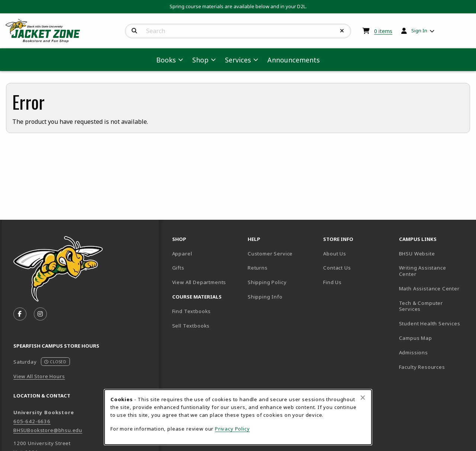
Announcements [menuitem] (294, 60)
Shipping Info (265, 297)
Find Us (358, 282)
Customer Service (270, 254)
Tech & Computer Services (434, 306)
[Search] (134, 31)
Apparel (182, 254)
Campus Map (434, 338)
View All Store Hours (39, 376)
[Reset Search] (342, 31)
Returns (258, 268)
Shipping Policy (267, 282)
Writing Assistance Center (434, 271)
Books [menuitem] (166, 60)
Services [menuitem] (238, 60)
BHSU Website (434, 253)
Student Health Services (434, 323)
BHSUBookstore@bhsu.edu (48, 430)
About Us (335, 254)
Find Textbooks (192, 311)
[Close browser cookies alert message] (363, 397)
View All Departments (199, 282)
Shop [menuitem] (200, 60)
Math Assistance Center (434, 288)
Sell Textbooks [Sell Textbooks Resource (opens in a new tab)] (191, 326)
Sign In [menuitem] (419, 30)
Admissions (434, 352)
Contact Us (337, 268)
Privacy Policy (232, 429)
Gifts (178, 268)
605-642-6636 (32, 421)
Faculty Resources (434, 367)
